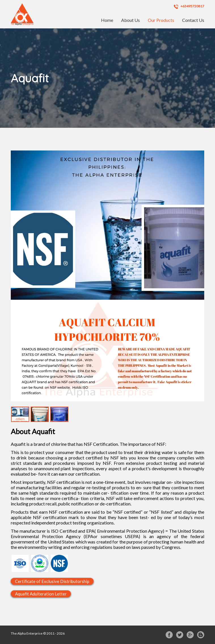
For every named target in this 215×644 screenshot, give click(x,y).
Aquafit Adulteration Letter (41, 594)
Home (107, 20)
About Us (130, 20)
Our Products (161, 20)
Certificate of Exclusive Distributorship (52, 581)
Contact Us (193, 20)
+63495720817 (189, 6)
